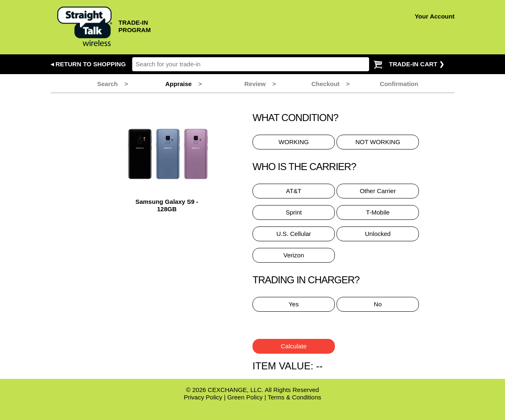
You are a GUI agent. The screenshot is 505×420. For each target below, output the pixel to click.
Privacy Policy (203, 397)
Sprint (293, 212)
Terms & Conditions (295, 397)
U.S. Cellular (294, 234)
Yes (294, 304)
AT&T (293, 191)
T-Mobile (378, 212)
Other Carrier (378, 191)
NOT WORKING (378, 142)
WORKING (293, 142)
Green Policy (245, 397)
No (378, 304)
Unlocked (378, 234)
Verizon (294, 255)
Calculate (294, 346)
